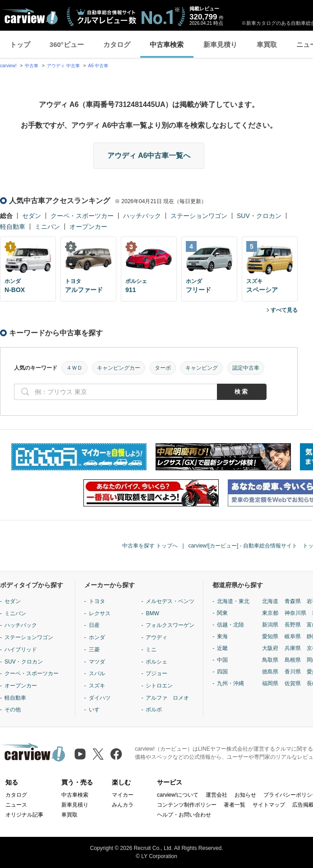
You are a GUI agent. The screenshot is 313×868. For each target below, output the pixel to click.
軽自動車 (13, 227)
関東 (222, 613)
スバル (97, 673)
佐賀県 (293, 683)
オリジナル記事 (24, 815)
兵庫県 (293, 648)
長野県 (293, 625)
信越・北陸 (230, 625)
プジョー (156, 673)
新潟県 (270, 625)
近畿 (222, 648)
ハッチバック (142, 216)
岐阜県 (293, 636)
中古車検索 (167, 44)
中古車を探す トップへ (150, 546)
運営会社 (216, 795)
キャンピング (202, 368)
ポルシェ (156, 662)
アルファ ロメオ (167, 698)
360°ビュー (67, 44)
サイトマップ (269, 805)
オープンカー (88, 227)
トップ (20, 44)
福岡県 (270, 683)
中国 (222, 660)
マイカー (123, 795)
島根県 (293, 660)
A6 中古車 (98, 66)
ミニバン (47, 227)
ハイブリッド (21, 650)
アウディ (156, 637)
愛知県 (270, 636)
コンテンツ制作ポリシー (187, 805)
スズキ (97, 686)
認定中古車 (246, 368)
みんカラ (123, 805)
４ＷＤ (74, 368)
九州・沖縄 (230, 683)
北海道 (270, 601)
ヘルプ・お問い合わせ (184, 815)
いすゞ (97, 710)
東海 (222, 636)
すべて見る (284, 310)
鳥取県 (270, 660)
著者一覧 (235, 805)
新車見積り (220, 44)
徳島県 (270, 672)
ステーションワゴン (199, 216)
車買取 (267, 44)
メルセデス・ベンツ (170, 601)
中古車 (32, 66)
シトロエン (159, 686)
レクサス (100, 613)
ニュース (16, 805)
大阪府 (270, 648)
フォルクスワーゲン (170, 625)
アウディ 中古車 (63, 66)
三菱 (94, 650)
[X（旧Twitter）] (98, 754)
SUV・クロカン (259, 216)
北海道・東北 (233, 601)
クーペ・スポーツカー (82, 216)
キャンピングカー (119, 368)
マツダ (97, 662)
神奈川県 (295, 613)
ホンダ (97, 637)
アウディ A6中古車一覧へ (149, 155)
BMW (152, 613)
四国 (222, 672)
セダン (32, 216)
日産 (94, 625)
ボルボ (154, 710)
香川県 (293, 672)
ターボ (163, 368)
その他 (13, 710)
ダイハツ (100, 698)
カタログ (117, 44)
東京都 (270, 613)
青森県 (293, 601)
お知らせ (245, 795)
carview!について (178, 795)
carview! (8, 66)
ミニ (151, 650)
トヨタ (97, 601)
